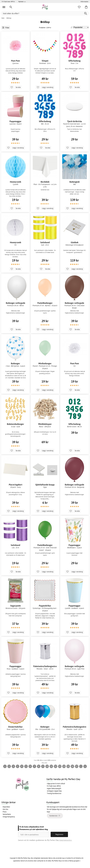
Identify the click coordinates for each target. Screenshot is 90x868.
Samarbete (7, 814)
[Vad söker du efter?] (45, 13)
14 (64, 766)
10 (47, 766)
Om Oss (5, 809)
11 (51, 766)
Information (84, 2)
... (81, 766)
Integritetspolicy (9, 817)
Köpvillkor (6, 807)
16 (72, 766)
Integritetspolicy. (66, 840)
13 (60, 766)
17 (77, 766)
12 (56, 766)
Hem (3, 18)
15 (68, 766)
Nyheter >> (22, 2)
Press (5, 812)
